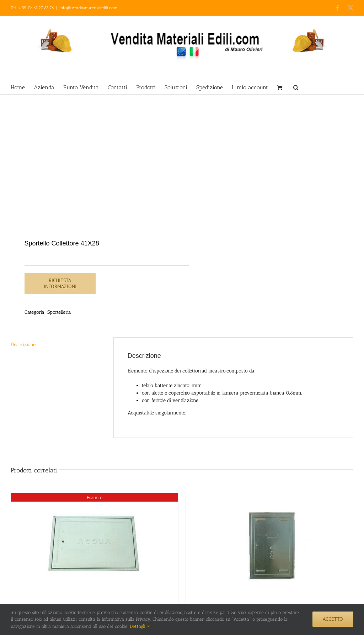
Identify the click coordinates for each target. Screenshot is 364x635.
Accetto (333, 619)
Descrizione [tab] (23, 345)
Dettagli (140, 626)
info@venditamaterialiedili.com (89, 8)
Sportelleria (59, 312)
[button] (296, 87)
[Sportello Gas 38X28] (269, 546)
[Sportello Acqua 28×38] (95, 546)
